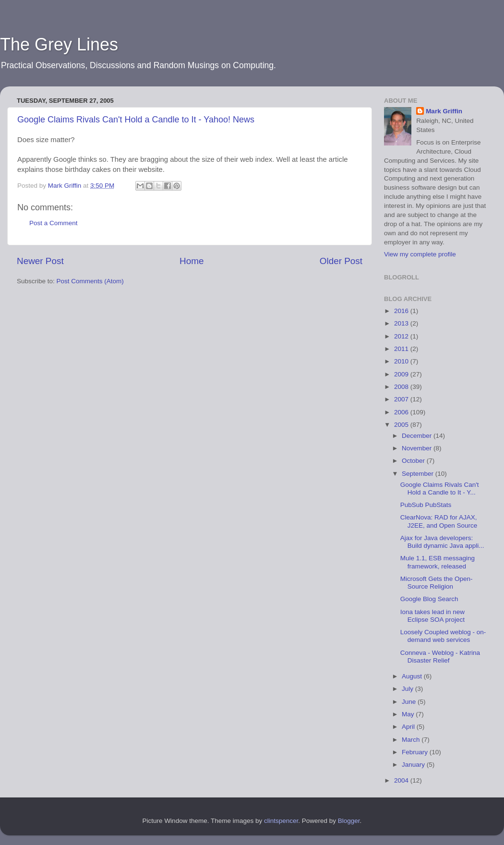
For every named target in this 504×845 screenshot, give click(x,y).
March (412, 740)
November (418, 448)
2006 (402, 412)
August (413, 676)
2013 (402, 323)
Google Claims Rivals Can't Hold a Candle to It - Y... (440, 489)
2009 (402, 374)
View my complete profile (420, 254)
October (414, 461)
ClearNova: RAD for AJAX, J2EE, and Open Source (439, 521)
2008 (402, 387)
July (408, 689)
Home (192, 261)
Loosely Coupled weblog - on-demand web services (443, 636)
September (419, 474)
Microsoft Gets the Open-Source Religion (437, 583)
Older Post (341, 261)
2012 (402, 336)
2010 (402, 361)
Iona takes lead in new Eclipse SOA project (432, 616)
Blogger (349, 821)
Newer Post (40, 261)
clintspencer (281, 821)
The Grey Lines (59, 44)
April (409, 727)
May (409, 714)
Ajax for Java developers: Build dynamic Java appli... (442, 542)
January (414, 765)
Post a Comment (54, 223)
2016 (402, 311)
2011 (402, 349)
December (418, 436)
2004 (402, 780)
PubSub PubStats (426, 505)
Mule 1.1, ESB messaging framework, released (438, 562)
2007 (402, 399)
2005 (402, 425)
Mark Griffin (444, 111)
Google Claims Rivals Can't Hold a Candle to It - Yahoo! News (136, 120)
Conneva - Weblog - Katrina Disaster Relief (440, 657)
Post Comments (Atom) (90, 281)
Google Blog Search (429, 599)
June (410, 702)
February (416, 752)
